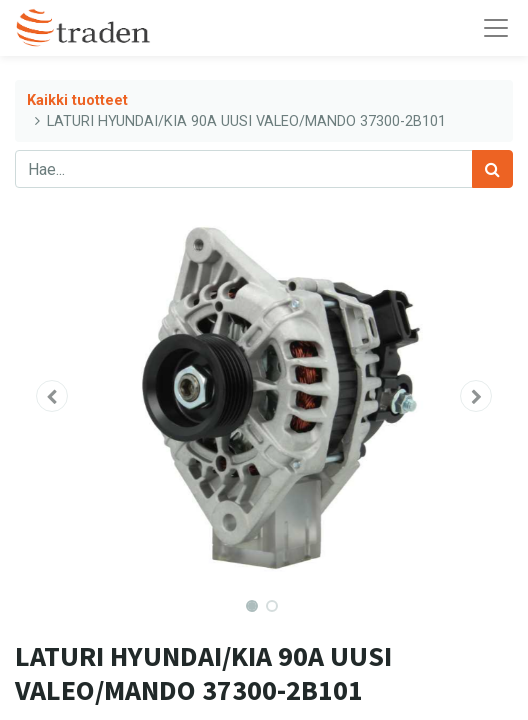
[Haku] (492, 169)
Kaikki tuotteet (77, 100)
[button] (52, 396)
